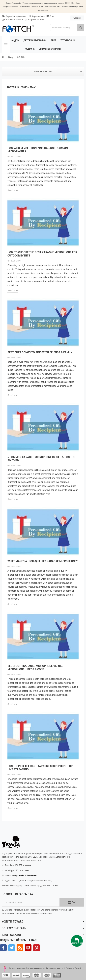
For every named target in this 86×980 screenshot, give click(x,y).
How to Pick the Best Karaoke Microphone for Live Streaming (40, 768)
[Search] (67, 28)
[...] (43, 860)
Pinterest (36, 948)
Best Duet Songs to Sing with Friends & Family (40, 352)
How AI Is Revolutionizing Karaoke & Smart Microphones (38, 150)
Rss (20, 948)
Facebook (3, 948)
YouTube (28, 948)
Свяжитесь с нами (12, 20)
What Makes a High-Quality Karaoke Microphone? (43, 561)
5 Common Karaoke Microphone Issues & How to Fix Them (41, 459)
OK (72, 902)
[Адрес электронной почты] (31, 902)
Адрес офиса (37, 16)
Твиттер (12, 948)
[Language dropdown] (77, 18)
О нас (51, 16)
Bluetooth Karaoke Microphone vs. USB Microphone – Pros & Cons (35, 668)
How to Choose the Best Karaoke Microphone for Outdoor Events (42, 254)
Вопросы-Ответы (35, 20)
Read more (13, 190)
